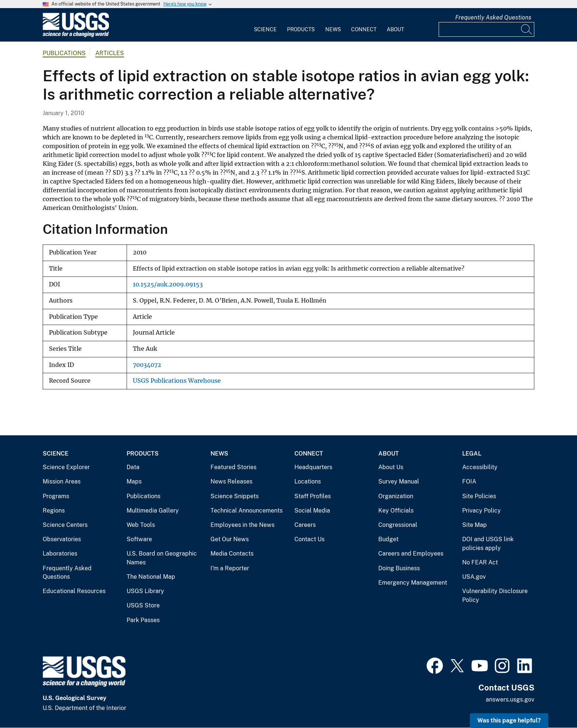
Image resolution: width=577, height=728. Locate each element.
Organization (396, 496)
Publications (64, 53)
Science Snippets (235, 496)
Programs (56, 496)
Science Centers (65, 525)
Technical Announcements (247, 511)
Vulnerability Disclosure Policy (495, 595)
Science (265, 29)
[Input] (486, 29)
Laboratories (60, 554)
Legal (472, 454)
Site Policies (479, 496)
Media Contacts (232, 554)
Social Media (312, 511)
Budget (388, 539)
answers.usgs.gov (510, 700)
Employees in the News (243, 525)
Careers (305, 525)
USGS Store (143, 605)
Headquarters (313, 467)
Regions (54, 511)
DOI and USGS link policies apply (488, 544)
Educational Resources (74, 591)
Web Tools (141, 525)
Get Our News (230, 539)
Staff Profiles (313, 496)
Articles (110, 53)
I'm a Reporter (230, 568)
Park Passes (143, 620)
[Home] (76, 35)
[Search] (527, 29)
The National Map (151, 577)
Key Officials (396, 511)
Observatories (62, 539)
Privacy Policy (482, 511)
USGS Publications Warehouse (177, 381)
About (395, 29)
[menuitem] (265, 25)
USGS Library (145, 591)
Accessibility (480, 467)
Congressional (398, 525)
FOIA (469, 481)
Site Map (475, 525)
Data (133, 467)
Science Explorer (66, 467)
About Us (391, 467)
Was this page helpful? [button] (509, 720)
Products (301, 29)
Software (139, 539)
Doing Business (399, 568)
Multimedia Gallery (153, 511)
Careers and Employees (411, 554)
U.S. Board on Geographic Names (162, 558)
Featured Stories (233, 467)
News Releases (231, 481)
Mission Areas (62, 481)
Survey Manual (399, 481)
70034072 (147, 365)
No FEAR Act (480, 562)
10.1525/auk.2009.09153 (168, 284)
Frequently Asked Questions (493, 17)
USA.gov (474, 577)
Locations (308, 481)
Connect (364, 29)
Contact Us (309, 539)
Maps (134, 481)
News (333, 29)
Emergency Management (413, 583)
